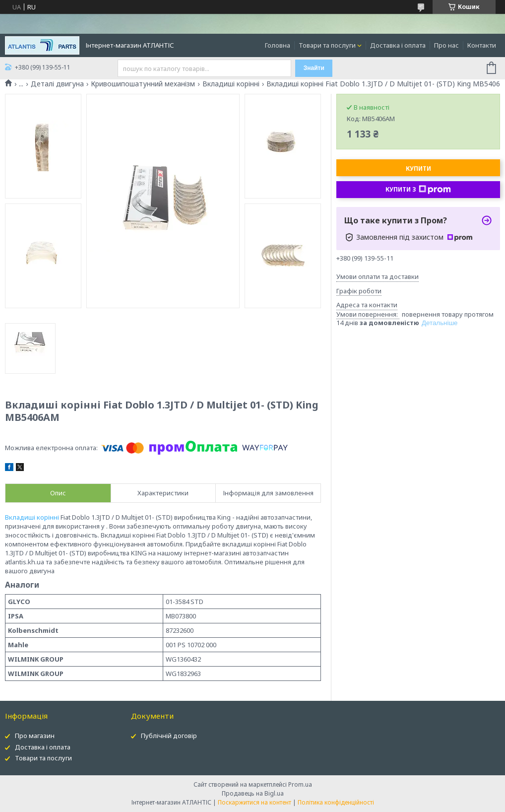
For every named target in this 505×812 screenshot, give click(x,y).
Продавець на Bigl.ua (253, 793)
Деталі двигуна (57, 84)
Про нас (446, 45)
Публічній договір (169, 736)
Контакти (482, 45)
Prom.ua (300, 784)
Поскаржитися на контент (254, 802)
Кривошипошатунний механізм (143, 84)
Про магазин (35, 736)
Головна (278, 45)
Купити (418, 169)
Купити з (418, 190)
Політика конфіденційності (336, 802)
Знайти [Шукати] (314, 68)
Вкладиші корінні (231, 84)
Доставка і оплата (398, 45)
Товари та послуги (327, 45)
